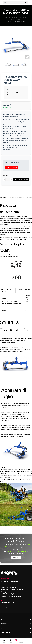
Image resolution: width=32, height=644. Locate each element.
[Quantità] (8, 180)
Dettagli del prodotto (17, 197)
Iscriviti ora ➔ (16, 558)
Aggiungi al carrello (21, 179)
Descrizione (3, 197)
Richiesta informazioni (12, 167)
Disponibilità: (7, 105)
